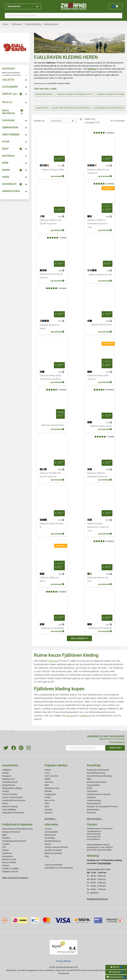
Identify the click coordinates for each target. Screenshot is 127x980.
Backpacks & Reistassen (98, 770)
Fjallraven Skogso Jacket (53, 170)
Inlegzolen (91, 797)
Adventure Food (52, 788)
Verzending (50, 838)
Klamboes (91, 813)
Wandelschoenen (10, 782)
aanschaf (71, 716)
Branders (6, 838)
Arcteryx (48, 813)
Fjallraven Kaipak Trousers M (52, 525)
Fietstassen (92, 791)
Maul (47, 807)
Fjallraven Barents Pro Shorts (50, 327)
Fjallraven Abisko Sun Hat (100, 275)
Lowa (47, 773)
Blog (47, 856)
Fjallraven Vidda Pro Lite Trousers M (98, 171)
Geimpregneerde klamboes (14, 841)
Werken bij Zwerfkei (53, 853)
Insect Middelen (9, 810)
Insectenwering (94, 800)
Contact (48, 829)
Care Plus (49, 782)
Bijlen (89, 779)
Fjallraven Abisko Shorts (101, 426)
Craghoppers (50, 794)
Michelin (48, 791)
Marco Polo (50, 800)
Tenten (5, 803)
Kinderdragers (93, 810)
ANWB (47, 779)
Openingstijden (51, 832)
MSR (47, 785)
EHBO (90, 788)
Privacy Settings (63, 961)
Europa (5, 791)
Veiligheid (6, 770)
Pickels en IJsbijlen (11, 869)
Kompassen (8, 856)
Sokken (5, 773)
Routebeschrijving (53, 841)
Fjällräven (53, 661)
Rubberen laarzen (10, 872)
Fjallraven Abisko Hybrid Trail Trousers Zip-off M (51, 377)
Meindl (48, 770)
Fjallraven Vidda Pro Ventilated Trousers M (97, 475)
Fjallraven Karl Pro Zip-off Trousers (51, 276)
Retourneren (50, 835)
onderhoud (85, 716)
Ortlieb (48, 797)
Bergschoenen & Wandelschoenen (18, 829)
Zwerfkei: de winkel (53, 850)
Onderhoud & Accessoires (14, 800)
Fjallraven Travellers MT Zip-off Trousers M (50, 475)
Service (48, 844)
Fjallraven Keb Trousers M (100, 628)
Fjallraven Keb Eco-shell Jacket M (98, 377)
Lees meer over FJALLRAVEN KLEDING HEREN (52, 84)
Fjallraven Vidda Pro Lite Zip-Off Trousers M (51, 222)
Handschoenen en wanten (99, 794)
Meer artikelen (79, 638)
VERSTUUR (115, 748)
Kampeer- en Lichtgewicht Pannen (102, 807)
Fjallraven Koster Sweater (53, 628)
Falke (47, 803)
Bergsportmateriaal (11, 832)
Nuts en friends (9, 862)
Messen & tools (9, 859)
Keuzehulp (94, 765)
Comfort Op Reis (10, 794)
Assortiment (23, 6)
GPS (4, 847)
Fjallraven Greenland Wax (53, 425)
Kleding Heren (8, 779)
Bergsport (7, 776)
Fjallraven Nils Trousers (101, 325)
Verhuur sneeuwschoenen (56, 847)
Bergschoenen (9, 785)
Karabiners (7, 853)
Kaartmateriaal (94, 803)
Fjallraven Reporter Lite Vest (98, 579)
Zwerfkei (48, 810)
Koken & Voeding (10, 807)
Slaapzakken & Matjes (12, 788)
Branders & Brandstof (97, 782)
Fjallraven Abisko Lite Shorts (49, 579)
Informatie (51, 824)
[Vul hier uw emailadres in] (86, 748)
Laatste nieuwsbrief (54, 865)
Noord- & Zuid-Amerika (12, 797)
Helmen (6, 850)
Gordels (6, 844)
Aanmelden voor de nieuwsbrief (59, 868)
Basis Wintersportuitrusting (99, 776)
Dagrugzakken (93, 785)
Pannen (6, 865)
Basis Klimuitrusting (96, 773)
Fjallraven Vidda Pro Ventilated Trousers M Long (97, 224)
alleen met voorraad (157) (92, 121)
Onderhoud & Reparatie (17, 824)
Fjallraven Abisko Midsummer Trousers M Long (98, 527)
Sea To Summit (51, 776)
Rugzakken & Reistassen (13, 813)
